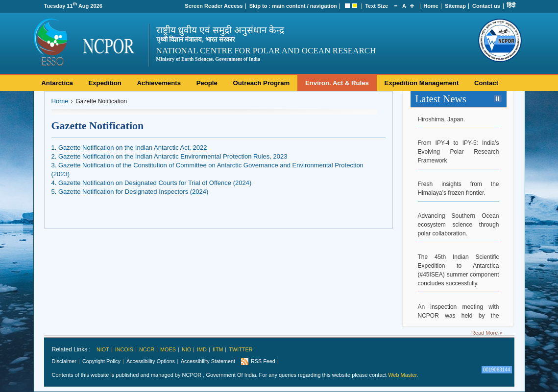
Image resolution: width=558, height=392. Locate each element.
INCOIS (124, 349)
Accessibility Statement (208, 361)
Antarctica (57, 83)
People (207, 83)
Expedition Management (422, 83)
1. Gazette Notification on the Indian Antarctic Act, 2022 (129, 148)
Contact (486, 83)
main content (289, 6)
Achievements (159, 83)
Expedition (105, 83)
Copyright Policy (101, 361)
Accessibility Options (151, 361)
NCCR (147, 349)
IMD (202, 349)
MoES (168, 349)
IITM (218, 349)
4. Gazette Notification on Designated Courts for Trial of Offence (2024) (152, 183)
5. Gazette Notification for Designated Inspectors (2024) (130, 192)
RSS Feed (263, 361)
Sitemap (455, 6)
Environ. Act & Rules (337, 83)
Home (431, 6)
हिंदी (511, 5)
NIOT (103, 349)
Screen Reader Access (214, 6)
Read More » (487, 333)
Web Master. (403, 375)
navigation (324, 6)
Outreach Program (262, 83)
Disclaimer (64, 361)
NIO (186, 349)
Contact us (486, 6)
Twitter (241, 349)
